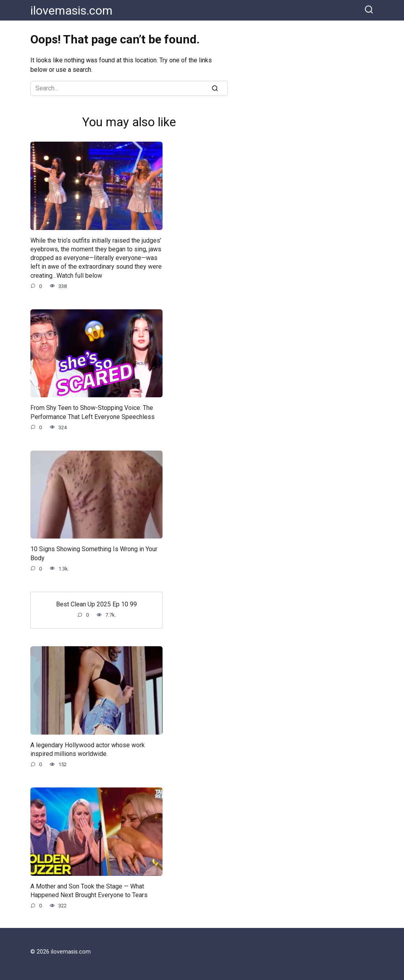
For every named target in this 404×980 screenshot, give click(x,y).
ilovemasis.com (71, 10)
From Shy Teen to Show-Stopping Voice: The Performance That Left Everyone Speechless (93, 412)
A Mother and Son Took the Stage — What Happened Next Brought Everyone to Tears (89, 892)
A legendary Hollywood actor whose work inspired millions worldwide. (88, 750)
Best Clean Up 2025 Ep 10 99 (96, 605)
